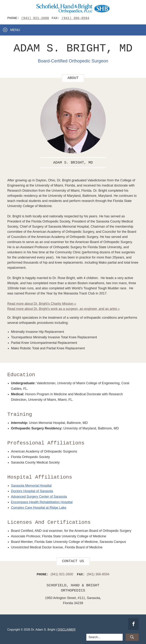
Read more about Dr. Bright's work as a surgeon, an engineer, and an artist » (64, 308)
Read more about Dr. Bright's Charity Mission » (42, 303)
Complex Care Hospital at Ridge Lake (39, 507)
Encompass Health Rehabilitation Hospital (42, 502)
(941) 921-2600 (35, 18)
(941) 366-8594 (75, 18)
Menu (11, 30)
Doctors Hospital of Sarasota (32, 491)
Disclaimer (67, 629)
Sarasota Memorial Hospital (31, 485)
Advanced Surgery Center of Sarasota (39, 496)
